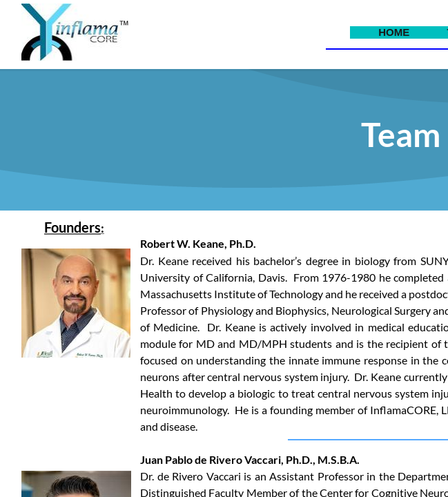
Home (394, 32)
